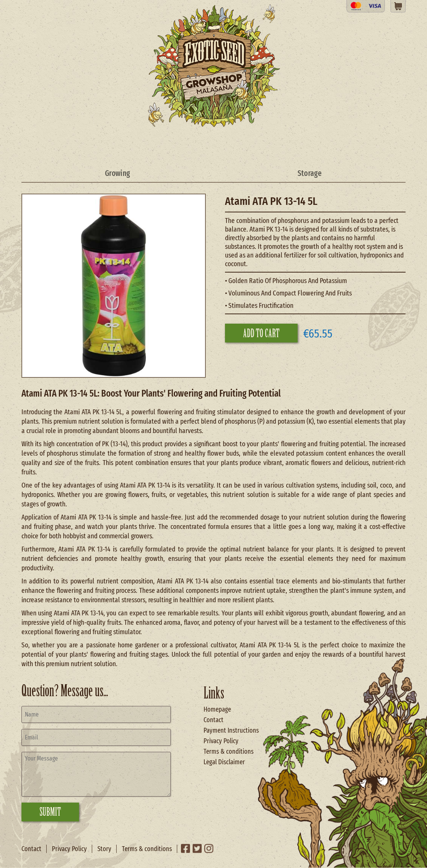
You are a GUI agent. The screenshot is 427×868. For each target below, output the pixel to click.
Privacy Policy (221, 741)
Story (104, 849)
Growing (117, 173)
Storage (310, 173)
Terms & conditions (229, 751)
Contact (213, 720)
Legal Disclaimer (224, 762)
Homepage (217, 709)
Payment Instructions (231, 730)
